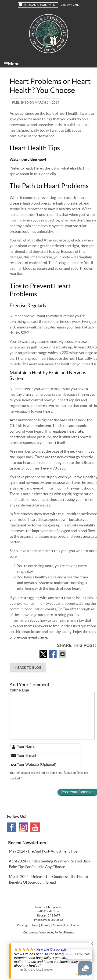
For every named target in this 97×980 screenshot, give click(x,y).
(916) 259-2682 (70, 5)
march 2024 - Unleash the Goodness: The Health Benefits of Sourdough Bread (48, 879)
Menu (12, 64)
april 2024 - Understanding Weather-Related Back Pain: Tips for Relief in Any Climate (50, 864)
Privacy (45, 925)
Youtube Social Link (35, 827)
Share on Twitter (44, 654)
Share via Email (63, 654)
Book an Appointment (38, 5)
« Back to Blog (28, 667)
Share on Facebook (53, 654)
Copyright (23, 925)
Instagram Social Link (23, 827)
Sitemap (75, 925)
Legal (35, 925)
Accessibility (60, 925)
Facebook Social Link (12, 827)
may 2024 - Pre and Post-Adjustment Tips (43, 851)
